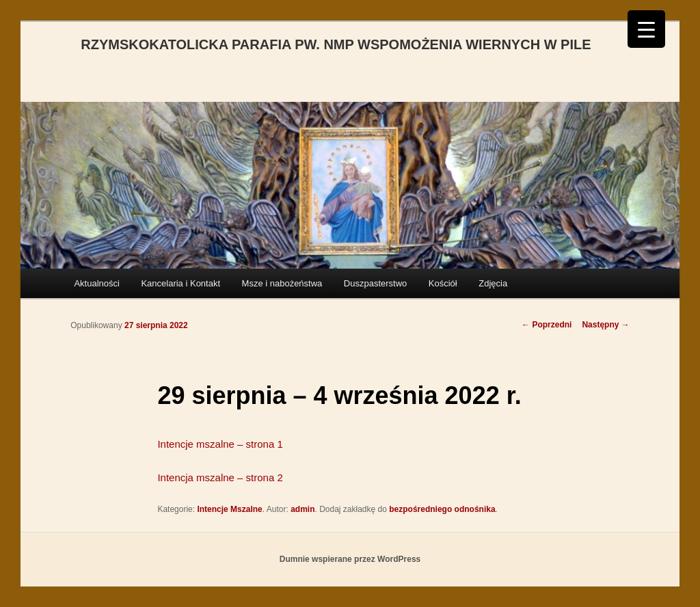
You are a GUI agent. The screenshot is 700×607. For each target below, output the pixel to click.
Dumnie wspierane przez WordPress (350, 559)
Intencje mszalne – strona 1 (220, 444)
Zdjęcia (493, 283)
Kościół (443, 283)
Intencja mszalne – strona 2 (220, 477)
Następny (605, 325)
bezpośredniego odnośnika (442, 509)
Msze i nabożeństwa (282, 283)
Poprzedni (547, 325)
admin (302, 509)
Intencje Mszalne (229, 509)
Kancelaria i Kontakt (180, 283)
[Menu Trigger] (646, 29)
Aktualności (96, 283)
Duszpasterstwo (375, 283)
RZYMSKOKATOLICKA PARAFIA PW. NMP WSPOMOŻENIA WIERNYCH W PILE (336, 44)
